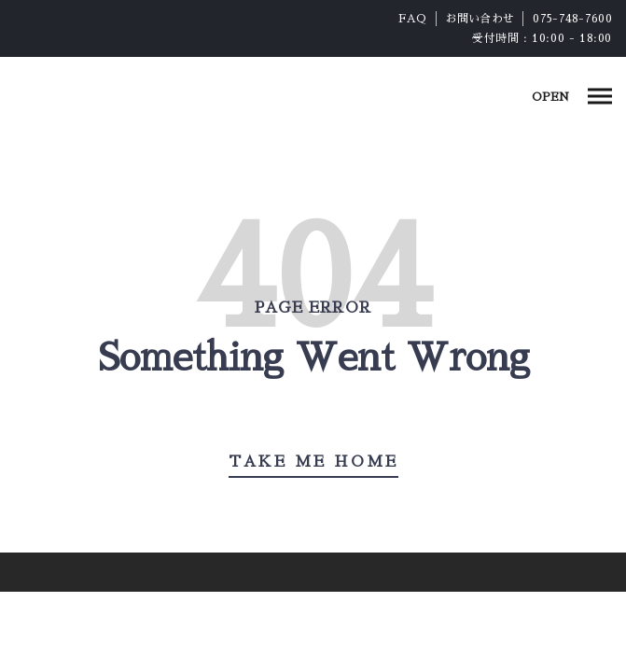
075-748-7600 (572, 19)
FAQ (413, 19)
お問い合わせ (480, 19)
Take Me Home (313, 462)
